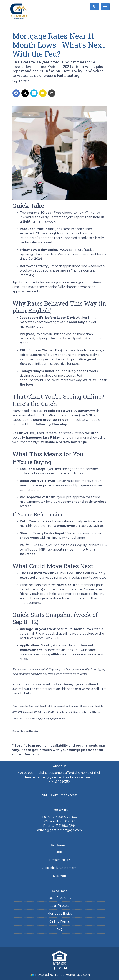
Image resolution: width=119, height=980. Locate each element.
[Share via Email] (43, 93)
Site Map (60, 876)
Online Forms (59, 922)
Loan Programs (60, 898)
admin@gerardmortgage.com (59, 830)
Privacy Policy (59, 860)
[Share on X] (25, 93)
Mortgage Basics (60, 914)
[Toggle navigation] (105, 7)
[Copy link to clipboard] (52, 93)
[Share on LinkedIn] (34, 93)
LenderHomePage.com (72, 975)
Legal (59, 852)
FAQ (59, 930)
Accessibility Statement (59, 868)
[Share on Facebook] (16, 93)
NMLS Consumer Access (59, 795)
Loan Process (60, 906)
